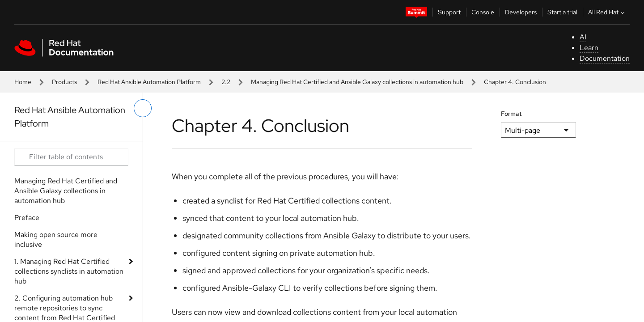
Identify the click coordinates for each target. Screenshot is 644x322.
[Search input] (71, 157)
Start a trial (562, 12)
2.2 (226, 82)
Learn (589, 48)
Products (64, 82)
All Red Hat (607, 12)
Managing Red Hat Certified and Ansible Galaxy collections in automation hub (357, 82)
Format (511, 114)
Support (449, 12)
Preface (27, 218)
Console (483, 12)
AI (583, 37)
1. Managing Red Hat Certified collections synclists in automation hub (69, 271)
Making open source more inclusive (56, 239)
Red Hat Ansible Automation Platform (149, 82)
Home (23, 82)
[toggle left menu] (143, 108)
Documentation (605, 58)
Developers (521, 12)
